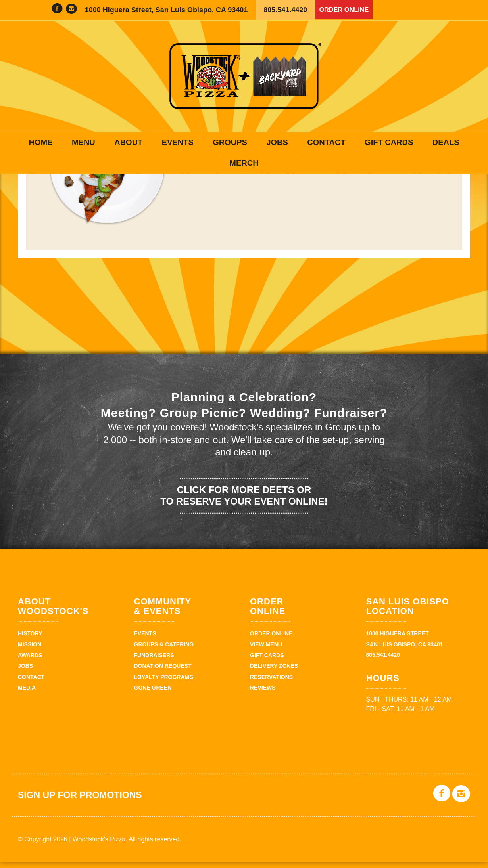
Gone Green (153, 694)
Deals (446, 142)
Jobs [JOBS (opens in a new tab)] (277, 142)
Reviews (263, 694)
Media (27, 694)
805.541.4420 (285, 10)
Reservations (271, 683)
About (128, 142)
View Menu (266, 650)
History (30, 639)
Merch (244, 163)
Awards (30, 661)
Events (178, 142)
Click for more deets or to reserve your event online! (244, 501)
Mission (30, 650)
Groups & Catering (164, 650)
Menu (84, 142)
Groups (230, 142)
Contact (326, 142)
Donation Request (163, 672)
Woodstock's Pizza (244, 76)
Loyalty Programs (164, 683)
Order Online (346, 10)
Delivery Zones (274, 672)
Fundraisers (154, 661)
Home (40, 142)
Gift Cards (389, 142)
